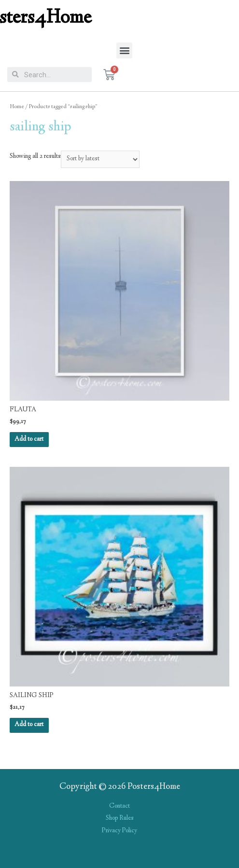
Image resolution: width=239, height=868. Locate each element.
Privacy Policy (119, 831)
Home (17, 107)
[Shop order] (100, 159)
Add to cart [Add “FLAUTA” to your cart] (29, 439)
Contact (119, 806)
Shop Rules (120, 818)
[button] (124, 50)
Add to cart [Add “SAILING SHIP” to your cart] (29, 725)
